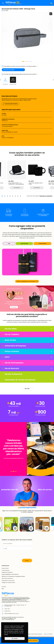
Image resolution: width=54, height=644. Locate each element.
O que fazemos (6, 572)
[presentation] (12, 556)
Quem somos (5, 570)
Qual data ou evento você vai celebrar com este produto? (20, 66)
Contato (4, 588)
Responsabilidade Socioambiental (10, 576)
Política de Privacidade (47, 636)
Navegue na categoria (46, 198)
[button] (23, 61)
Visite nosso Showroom (7, 580)
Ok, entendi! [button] (15, 638)
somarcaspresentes (27, 509)
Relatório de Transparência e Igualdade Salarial (13, 578)
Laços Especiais (24, 245)
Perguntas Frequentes (7, 574)
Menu (3, 3)
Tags (9, 245)
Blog (3, 590)
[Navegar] (11, 473)
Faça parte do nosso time (8, 582)
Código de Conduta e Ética (8, 584)
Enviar (27, 562)
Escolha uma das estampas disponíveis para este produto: (20, 74)
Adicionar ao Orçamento (32, 641)
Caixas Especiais (42, 245)
